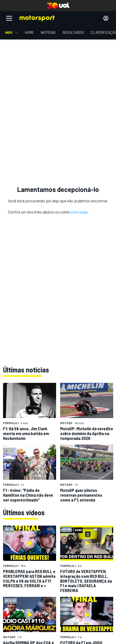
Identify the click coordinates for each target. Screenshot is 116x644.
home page (78, 212)
